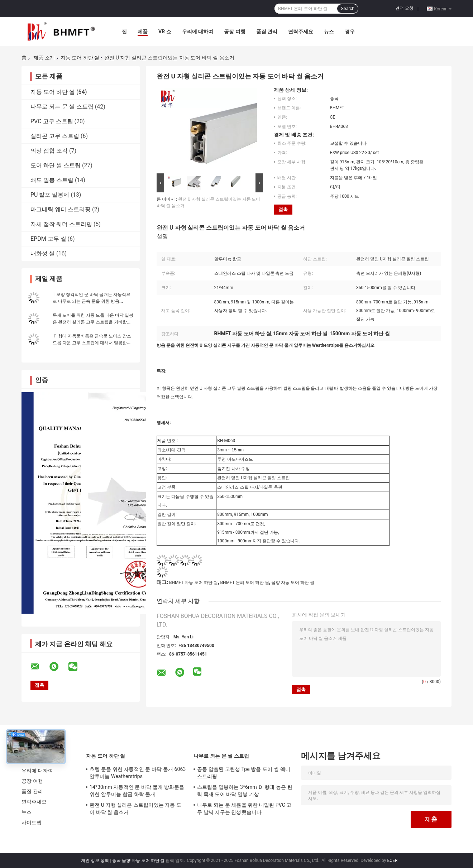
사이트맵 (32, 823)
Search (348, 9)
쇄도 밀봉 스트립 (52, 180)
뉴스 (329, 32)
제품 (143, 32)
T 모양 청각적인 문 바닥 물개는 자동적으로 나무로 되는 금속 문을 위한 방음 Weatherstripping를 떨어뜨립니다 (92, 301)
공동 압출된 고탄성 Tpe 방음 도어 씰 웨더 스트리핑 (244, 773)
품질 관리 (267, 32)
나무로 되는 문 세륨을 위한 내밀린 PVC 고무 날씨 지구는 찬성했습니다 (244, 809)
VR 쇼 (165, 32)
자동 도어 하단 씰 (80, 58)
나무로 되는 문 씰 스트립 (62, 107)
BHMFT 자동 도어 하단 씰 (193, 582)
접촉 (283, 209)
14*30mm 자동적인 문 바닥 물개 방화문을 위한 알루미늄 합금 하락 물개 (137, 791)
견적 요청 (404, 8)
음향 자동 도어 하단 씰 (293, 582)
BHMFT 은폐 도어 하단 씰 (245, 582)
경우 (350, 32)
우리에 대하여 (198, 32)
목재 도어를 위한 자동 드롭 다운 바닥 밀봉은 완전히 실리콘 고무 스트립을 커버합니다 (93, 322)
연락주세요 (301, 32)
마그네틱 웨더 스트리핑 (61, 209)
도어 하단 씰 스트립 (56, 165)
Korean (443, 9)
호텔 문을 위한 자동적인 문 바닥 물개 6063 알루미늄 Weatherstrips (138, 773)
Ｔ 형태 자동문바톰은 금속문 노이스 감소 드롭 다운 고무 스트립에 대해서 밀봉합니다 (92, 343)
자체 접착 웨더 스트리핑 (61, 224)
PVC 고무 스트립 (52, 121)
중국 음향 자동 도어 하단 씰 (138, 860)
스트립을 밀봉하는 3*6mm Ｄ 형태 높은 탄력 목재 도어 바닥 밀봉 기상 (245, 791)
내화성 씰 (43, 253)
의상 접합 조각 (49, 151)
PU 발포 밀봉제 (50, 195)
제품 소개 (44, 58)
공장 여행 (235, 32)
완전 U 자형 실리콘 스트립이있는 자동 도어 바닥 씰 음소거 (135, 809)
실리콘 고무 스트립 (55, 136)
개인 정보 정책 (95, 860)
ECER (392, 860)
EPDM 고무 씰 (48, 239)
